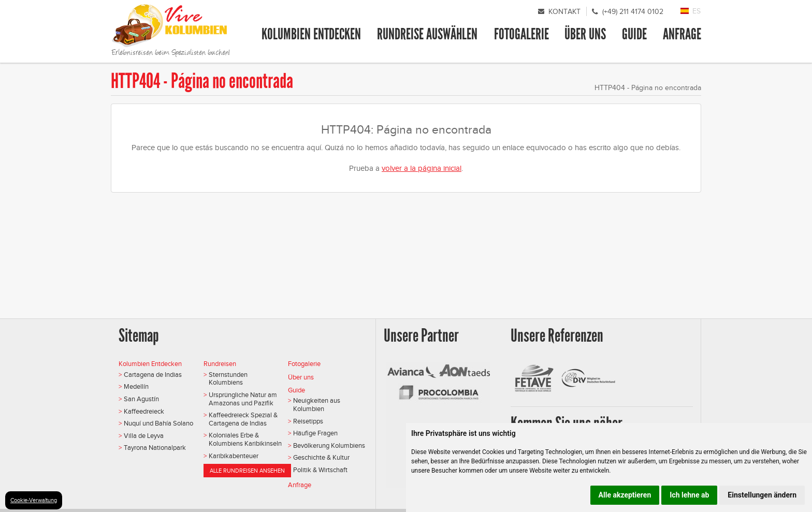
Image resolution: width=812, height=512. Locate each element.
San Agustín (141, 399)
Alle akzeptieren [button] (625, 495)
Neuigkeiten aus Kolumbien (317, 405)
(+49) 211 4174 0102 (633, 12)
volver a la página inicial (422, 168)
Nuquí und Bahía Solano (158, 423)
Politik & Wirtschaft (320, 470)
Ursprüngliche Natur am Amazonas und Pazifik (243, 399)
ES (697, 11)
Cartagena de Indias (153, 375)
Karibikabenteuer (234, 456)
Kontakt (564, 12)
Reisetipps (308, 421)
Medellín (136, 386)
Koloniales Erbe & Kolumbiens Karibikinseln (245, 439)
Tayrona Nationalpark (155, 448)
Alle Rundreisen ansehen (247, 471)
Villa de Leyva (144, 436)
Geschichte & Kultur (321, 457)
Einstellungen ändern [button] (762, 495)
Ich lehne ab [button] (689, 495)
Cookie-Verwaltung (34, 500)
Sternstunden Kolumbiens (228, 379)
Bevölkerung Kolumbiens (329, 445)
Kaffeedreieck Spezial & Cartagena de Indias (243, 419)
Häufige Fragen (315, 433)
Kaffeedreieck (144, 411)
